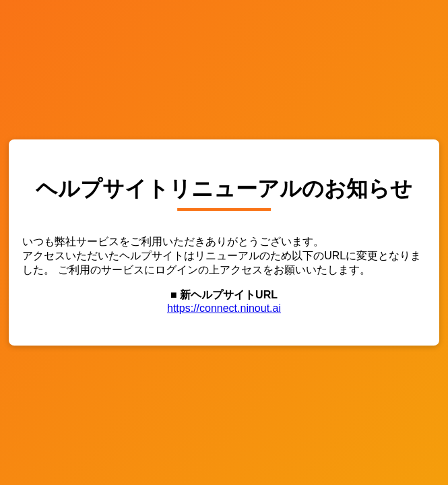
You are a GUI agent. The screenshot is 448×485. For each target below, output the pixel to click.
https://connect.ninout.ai (224, 308)
